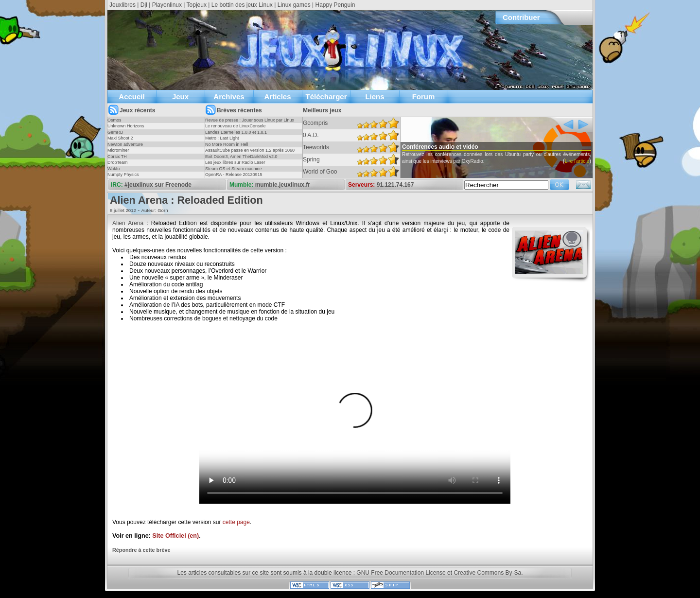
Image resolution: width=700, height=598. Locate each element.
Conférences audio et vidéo (457, 147)
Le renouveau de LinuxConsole (236, 126)
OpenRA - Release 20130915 (234, 175)
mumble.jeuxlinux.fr (283, 185)
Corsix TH (117, 157)
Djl (144, 5)
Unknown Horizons (126, 126)
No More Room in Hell (227, 144)
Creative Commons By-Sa (487, 573)
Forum (424, 97)
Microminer (118, 150)
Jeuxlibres (122, 5)
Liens (375, 97)
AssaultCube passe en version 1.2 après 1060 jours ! (250, 153)
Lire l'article (402, 175)
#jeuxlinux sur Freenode (158, 185)
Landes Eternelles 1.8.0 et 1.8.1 (236, 132)
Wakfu (114, 169)
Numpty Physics (123, 175)
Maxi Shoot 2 (120, 138)
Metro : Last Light (222, 138)
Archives (229, 97)
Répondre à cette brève (141, 550)
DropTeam (118, 162)
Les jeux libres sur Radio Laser (235, 162)
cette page (236, 522)
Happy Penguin (335, 5)
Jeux (180, 97)
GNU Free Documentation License (401, 573)
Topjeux (197, 5)
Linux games (294, 5)
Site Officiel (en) (175, 536)
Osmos (114, 120)
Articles (277, 97)
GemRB (115, 132)
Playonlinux (167, 5)
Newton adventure (125, 144)
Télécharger (326, 97)
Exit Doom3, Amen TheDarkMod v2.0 (241, 157)
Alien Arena (128, 223)
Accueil (131, 97)
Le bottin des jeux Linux (242, 5)
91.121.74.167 (395, 185)
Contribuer (521, 17)
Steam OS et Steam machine (234, 169)
